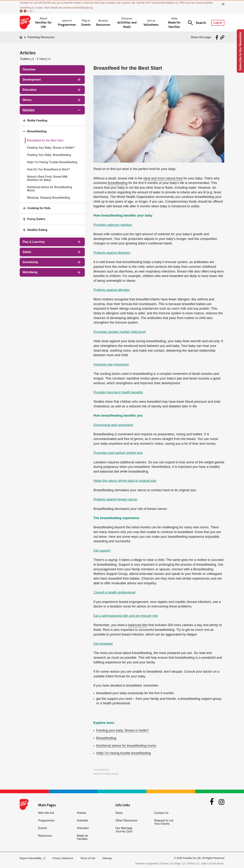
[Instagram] (221, 802)
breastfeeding (118, 183)
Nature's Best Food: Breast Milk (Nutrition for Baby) (47, 178)
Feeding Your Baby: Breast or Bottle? (51, 148)
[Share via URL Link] (222, 37)
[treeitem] (52, 70)
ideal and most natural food (163, 178)
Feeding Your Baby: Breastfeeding (49, 155)
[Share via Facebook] (217, 37)
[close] (223, 4)
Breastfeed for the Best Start (45, 140)
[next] (25, 11)
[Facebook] (212, 802)
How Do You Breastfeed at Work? (48, 169)
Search (197, 23)
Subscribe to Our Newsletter (240, 51)
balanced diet (138, 625)
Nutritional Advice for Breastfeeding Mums (50, 189)
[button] (35, 59)
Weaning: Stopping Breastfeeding (48, 198)
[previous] (21, 11)
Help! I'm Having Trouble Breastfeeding (52, 162)
